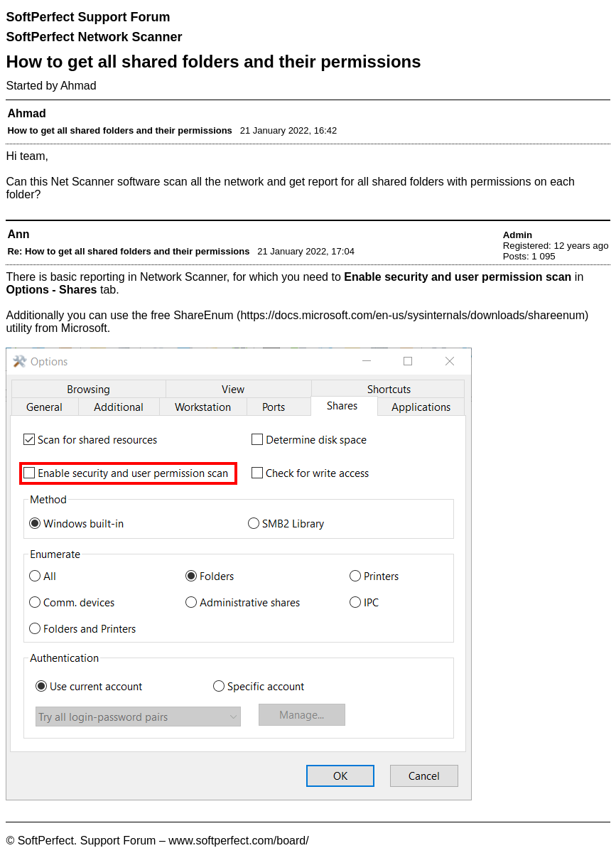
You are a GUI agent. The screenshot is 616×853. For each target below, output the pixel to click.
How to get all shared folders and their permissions (119, 130)
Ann (18, 234)
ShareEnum (204, 315)
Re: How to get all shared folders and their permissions (128, 251)
